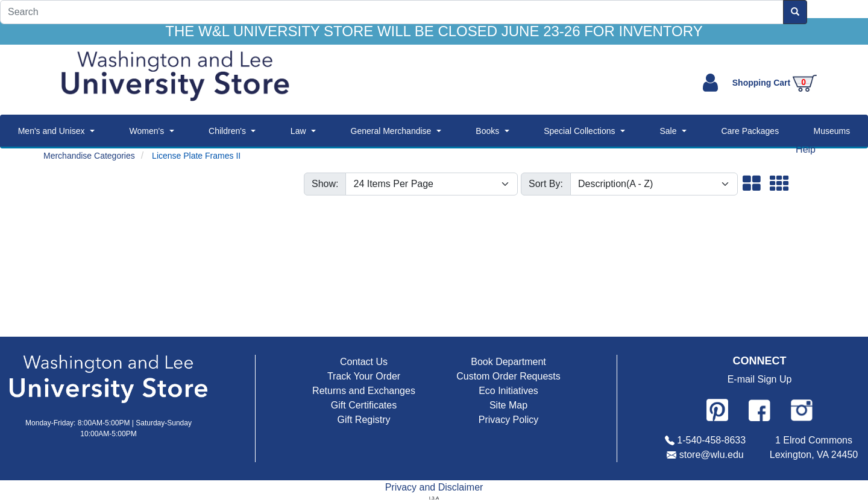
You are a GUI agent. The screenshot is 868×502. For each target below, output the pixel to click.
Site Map (508, 405)
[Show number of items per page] (432, 184)
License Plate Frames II (196, 156)
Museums (832, 131)
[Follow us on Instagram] (802, 409)
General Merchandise (391, 131)
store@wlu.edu (712, 455)
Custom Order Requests (508, 376)
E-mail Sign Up (760, 379)
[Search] (392, 12)
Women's (146, 131)
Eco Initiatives (508, 391)
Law (298, 131)
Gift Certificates (364, 405)
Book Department (508, 362)
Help (806, 149)
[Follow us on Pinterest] (717, 409)
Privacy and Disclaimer (434, 487)
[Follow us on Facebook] (759, 410)
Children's (227, 131)
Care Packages (750, 131)
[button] (752, 185)
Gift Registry (363, 420)
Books (487, 131)
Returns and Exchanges (364, 391)
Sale (668, 131)
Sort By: (546, 184)
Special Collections (579, 131)
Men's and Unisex (52, 131)
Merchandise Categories (89, 156)
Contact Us (364, 362)
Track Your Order (364, 376)
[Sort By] (654, 184)
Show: (325, 184)
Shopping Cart (775, 83)
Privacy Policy (509, 420)
